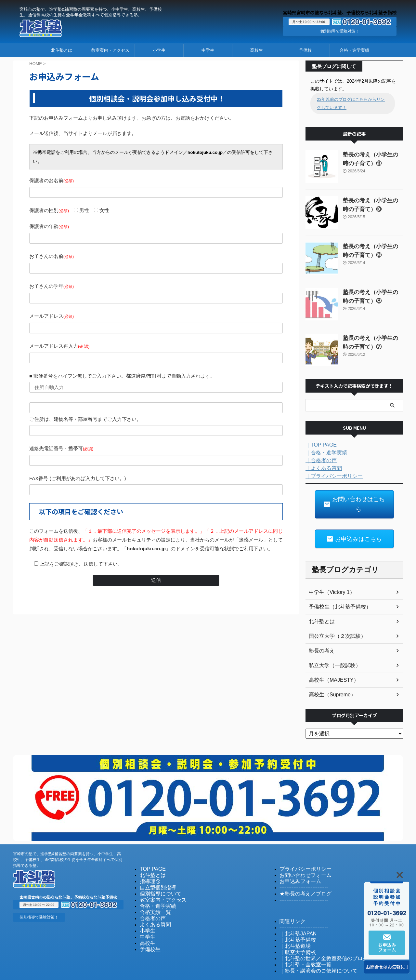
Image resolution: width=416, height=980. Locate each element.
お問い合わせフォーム (301, 860)
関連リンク (290, 904)
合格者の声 (150, 901)
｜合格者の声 (319, 460)
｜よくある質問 (321, 468)
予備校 (305, 50)
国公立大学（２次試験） (334, 621)
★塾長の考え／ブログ (301, 877)
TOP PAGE (150, 854)
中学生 (208, 50)
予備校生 (148, 930)
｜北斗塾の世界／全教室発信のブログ (315, 940)
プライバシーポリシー (301, 854)
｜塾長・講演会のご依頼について (311, 951)
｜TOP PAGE (319, 444)
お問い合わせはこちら (354, 497)
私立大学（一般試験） (331, 651)
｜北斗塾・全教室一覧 (301, 945)
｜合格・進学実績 (324, 452)
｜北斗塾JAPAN (295, 916)
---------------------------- (299, 872)
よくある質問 (152, 907)
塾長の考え (320, 636)
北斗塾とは (62, 50)
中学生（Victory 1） (329, 577)
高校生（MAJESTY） (331, 665)
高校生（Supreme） (329, 680)
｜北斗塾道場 (292, 928)
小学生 (159, 50)
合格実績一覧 (152, 895)
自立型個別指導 (155, 872)
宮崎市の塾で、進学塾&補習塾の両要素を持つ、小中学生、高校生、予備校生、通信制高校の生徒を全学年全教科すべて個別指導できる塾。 (68, 845)
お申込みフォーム (296, 866)
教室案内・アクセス (110, 50)
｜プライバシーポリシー (331, 476)
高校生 (257, 50)
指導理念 (148, 866)
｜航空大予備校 (294, 934)
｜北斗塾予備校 (294, 922)
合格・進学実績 (354, 50)
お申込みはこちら (354, 525)
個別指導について (157, 877)
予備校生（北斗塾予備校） (336, 592)
